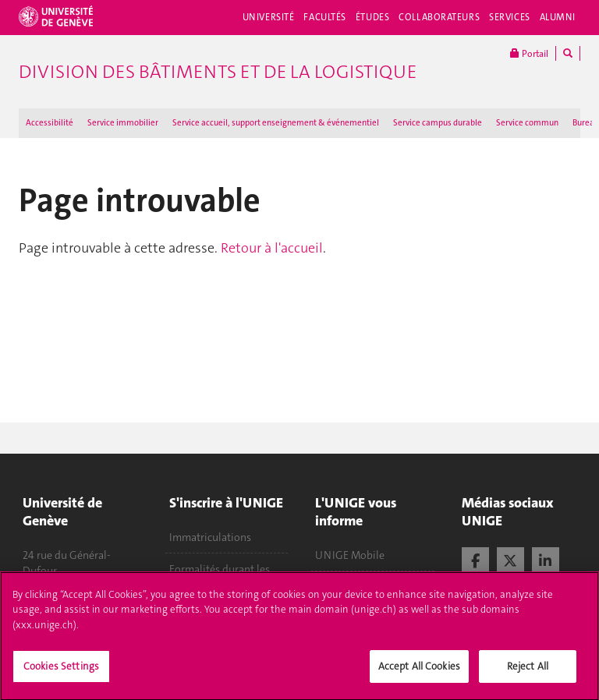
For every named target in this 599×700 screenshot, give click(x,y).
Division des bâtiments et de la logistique (218, 72)
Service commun (527, 123)
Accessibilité (50, 123)
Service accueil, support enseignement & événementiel (276, 123)
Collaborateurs (439, 17)
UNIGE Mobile (350, 555)
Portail (529, 53)
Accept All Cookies (419, 673)
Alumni (558, 17)
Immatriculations (210, 537)
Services (510, 17)
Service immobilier (123, 123)
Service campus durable (438, 123)
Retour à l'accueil (272, 248)
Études (372, 17)
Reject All (528, 673)
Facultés (325, 17)
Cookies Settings (61, 673)
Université (269, 17)
